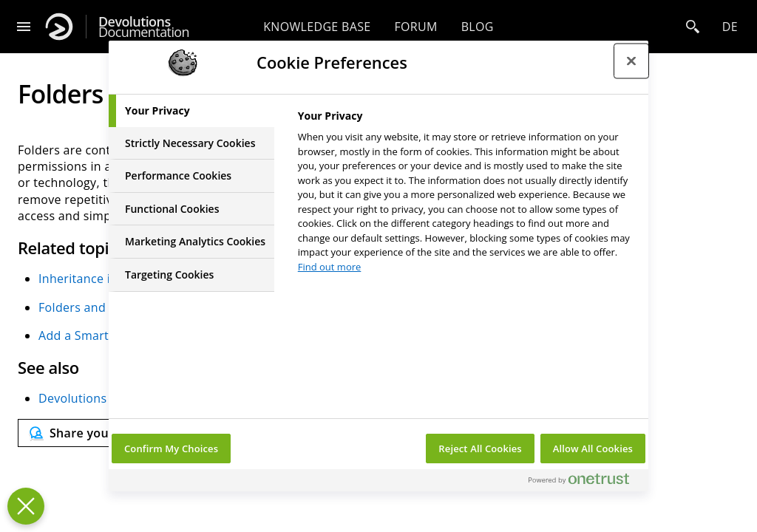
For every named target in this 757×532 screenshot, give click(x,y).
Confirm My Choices (171, 449)
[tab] (191, 111)
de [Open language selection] (730, 27)
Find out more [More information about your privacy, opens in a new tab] (330, 267)
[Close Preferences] (26, 506)
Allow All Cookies (593, 449)
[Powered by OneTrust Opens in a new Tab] (585, 482)
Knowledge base (317, 27)
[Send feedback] (99, 433)
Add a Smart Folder (94, 335)
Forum (415, 27)
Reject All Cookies (480, 449)
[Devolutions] (59, 27)
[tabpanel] (467, 195)
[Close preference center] (631, 61)
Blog (478, 27)
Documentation (144, 27)
